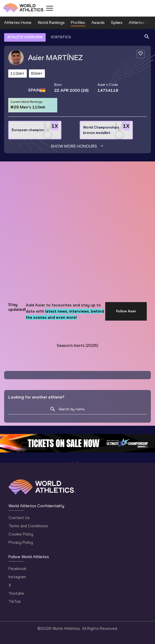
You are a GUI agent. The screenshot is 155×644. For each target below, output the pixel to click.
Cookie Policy (21, 534)
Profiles (78, 22)
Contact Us (19, 518)
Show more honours (78, 146)
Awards (98, 22)
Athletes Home (18, 22)
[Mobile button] (50, 8)
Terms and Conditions (28, 526)
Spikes (117, 22)
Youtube (16, 593)
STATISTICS (61, 37)
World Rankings (51, 22)
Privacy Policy (21, 542)
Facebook (17, 569)
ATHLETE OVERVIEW (25, 37)
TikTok (15, 601)
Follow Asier (126, 311)
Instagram (17, 577)
